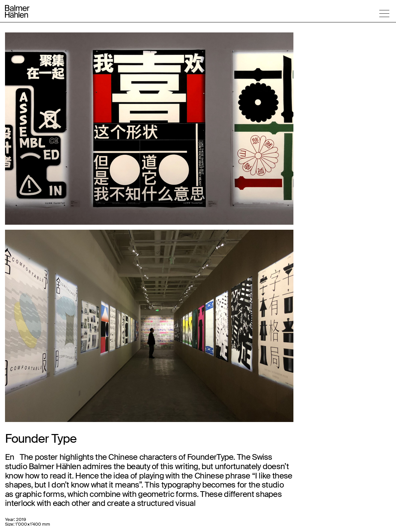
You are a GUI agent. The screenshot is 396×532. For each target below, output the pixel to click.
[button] (384, 13)
